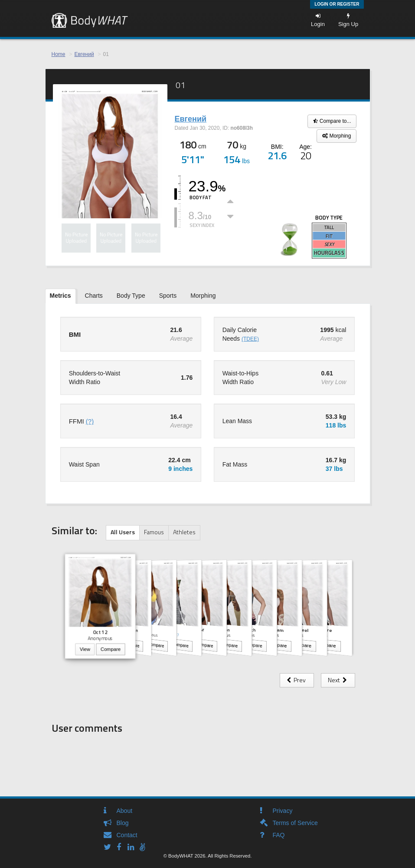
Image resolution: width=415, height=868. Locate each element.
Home (59, 54)
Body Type (131, 296)
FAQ (279, 835)
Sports (168, 296)
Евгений (84, 54)
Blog (123, 823)
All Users (123, 532)
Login (318, 20)
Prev (297, 680)
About (125, 811)
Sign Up (348, 20)
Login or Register (337, 4)
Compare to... (332, 121)
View (85, 649)
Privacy (283, 811)
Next (338, 680)
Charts (94, 296)
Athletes (184, 532)
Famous (154, 532)
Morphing (337, 136)
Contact (127, 835)
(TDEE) (250, 339)
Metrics (60, 296)
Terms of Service (295, 823)
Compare (110, 649)
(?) (90, 421)
